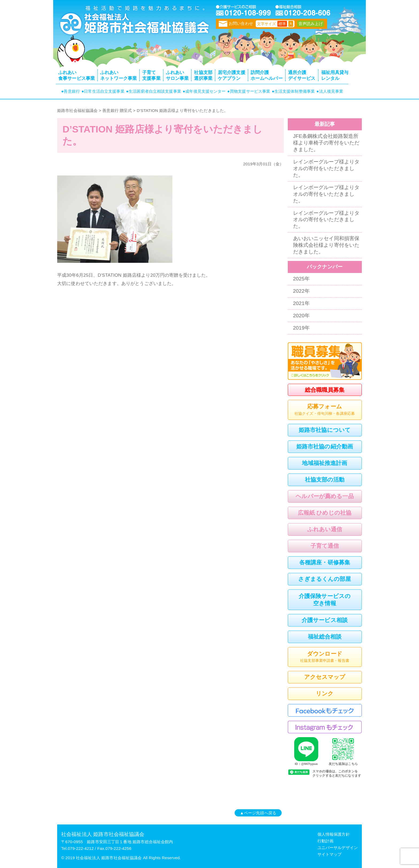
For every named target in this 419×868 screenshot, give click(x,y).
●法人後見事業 (330, 91)
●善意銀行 (71, 91)
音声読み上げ (311, 24)
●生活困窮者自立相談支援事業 (154, 91)
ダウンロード (325, 657)
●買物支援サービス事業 (249, 91)
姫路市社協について (325, 430)
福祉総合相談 (325, 637)
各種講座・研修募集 (325, 562)
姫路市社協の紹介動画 (325, 446)
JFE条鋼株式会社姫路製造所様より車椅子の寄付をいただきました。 (326, 143)
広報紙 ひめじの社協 (325, 513)
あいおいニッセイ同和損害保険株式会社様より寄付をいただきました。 (326, 245)
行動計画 (326, 841)
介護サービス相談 (325, 620)
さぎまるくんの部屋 (325, 579)
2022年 (301, 291)
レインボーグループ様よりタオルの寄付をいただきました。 (326, 168)
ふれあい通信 (325, 529)
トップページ (133, 23)
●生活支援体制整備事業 (293, 91)
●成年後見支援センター (204, 91)
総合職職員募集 (325, 390)
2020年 (301, 316)
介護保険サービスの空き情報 (325, 600)
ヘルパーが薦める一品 (325, 496)
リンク (325, 693)
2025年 (301, 279)
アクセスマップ (325, 677)
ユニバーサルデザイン (338, 848)
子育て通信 (325, 546)
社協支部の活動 (325, 480)
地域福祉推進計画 (325, 463)
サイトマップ (330, 854)
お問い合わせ (236, 23)
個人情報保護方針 (334, 834)
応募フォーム (325, 410)
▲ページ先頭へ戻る (258, 813)
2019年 (301, 328)
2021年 (301, 303)
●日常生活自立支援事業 (103, 91)
